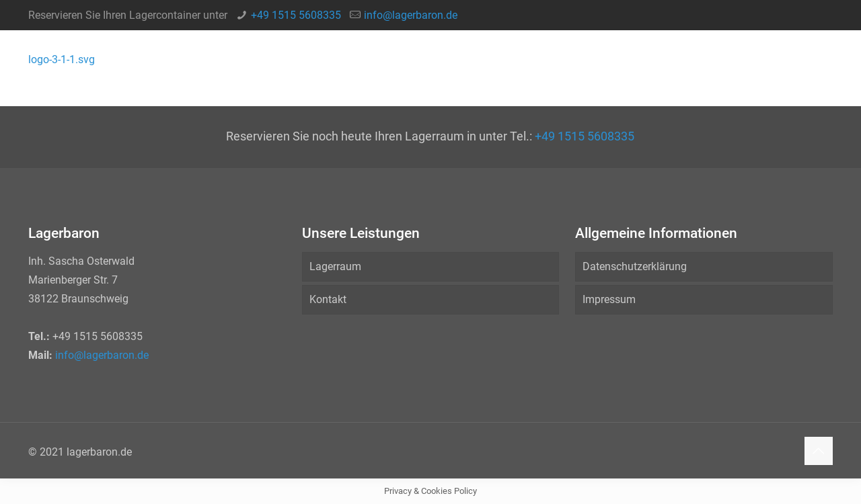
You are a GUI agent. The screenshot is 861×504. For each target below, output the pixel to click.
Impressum (609, 299)
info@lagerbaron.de (411, 15)
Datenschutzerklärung (635, 266)
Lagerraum (335, 266)
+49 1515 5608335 (296, 15)
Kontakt (328, 299)
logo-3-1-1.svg (62, 59)
